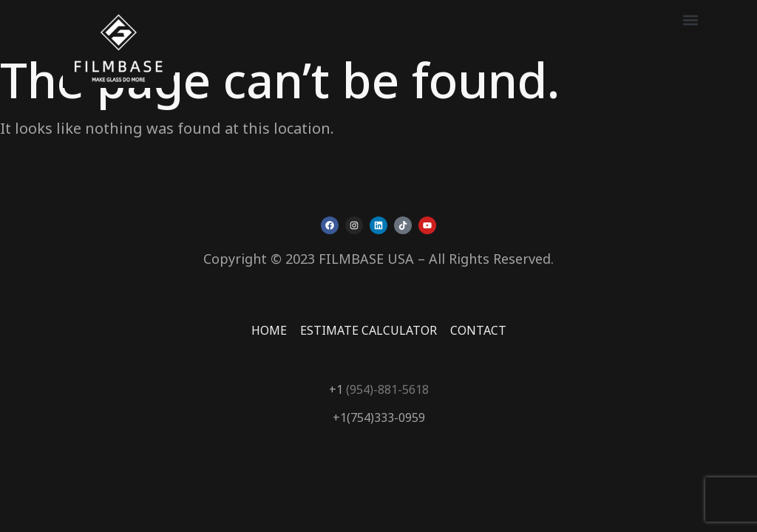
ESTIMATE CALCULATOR (369, 330)
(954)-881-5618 (386, 389)
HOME (269, 330)
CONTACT (478, 330)
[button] (690, 20)
